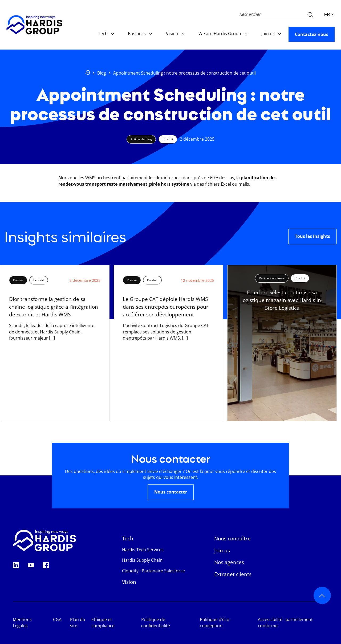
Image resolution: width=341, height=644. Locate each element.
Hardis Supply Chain (142, 560)
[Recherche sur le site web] (310, 15)
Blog (102, 73)
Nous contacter (171, 492)
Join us (271, 34)
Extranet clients (233, 574)
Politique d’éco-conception (215, 623)
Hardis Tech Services (143, 550)
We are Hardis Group (222, 34)
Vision (175, 34)
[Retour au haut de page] (322, 595)
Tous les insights (312, 236)
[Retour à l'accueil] (88, 74)
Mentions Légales (22, 623)
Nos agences (229, 562)
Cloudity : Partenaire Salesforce (153, 571)
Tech (105, 34)
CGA (57, 619)
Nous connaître (232, 539)
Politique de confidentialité (156, 623)
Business (139, 34)
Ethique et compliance (103, 623)
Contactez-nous (312, 34)
